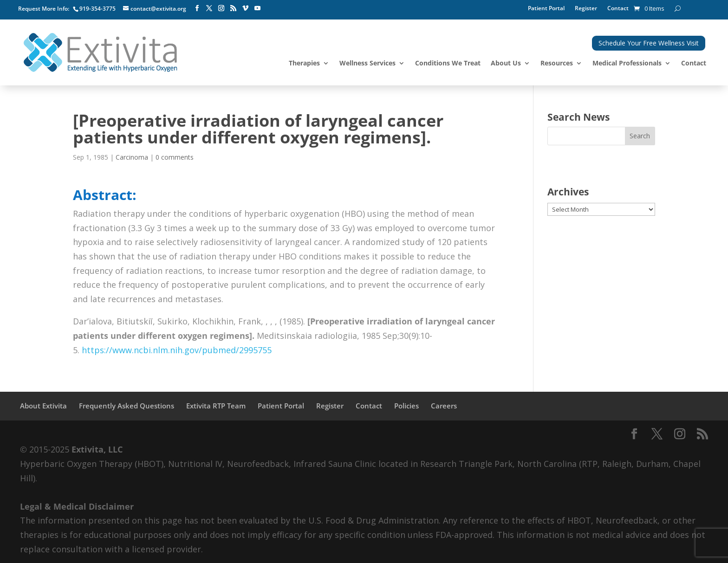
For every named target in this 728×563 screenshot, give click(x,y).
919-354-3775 (97, 9)
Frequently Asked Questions (127, 406)
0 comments (175, 157)
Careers (444, 406)
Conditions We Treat (448, 64)
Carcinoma (132, 157)
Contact (618, 9)
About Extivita (43, 406)
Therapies (304, 64)
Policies (406, 406)
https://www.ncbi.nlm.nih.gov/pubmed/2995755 (177, 350)
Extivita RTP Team (216, 406)
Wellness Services (367, 64)
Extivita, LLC (97, 449)
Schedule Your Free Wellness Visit (649, 43)
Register (586, 9)
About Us (506, 64)
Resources (557, 64)
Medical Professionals (627, 64)
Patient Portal (546, 9)
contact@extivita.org (158, 9)
